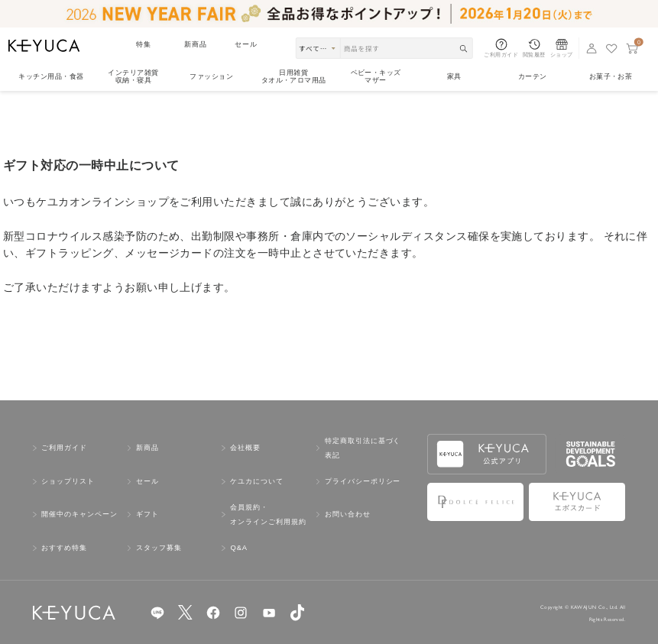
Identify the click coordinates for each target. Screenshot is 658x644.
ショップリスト (68, 481)
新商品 (196, 44)
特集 (144, 44)
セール (246, 44)
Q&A (238, 548)
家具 (454, 76)
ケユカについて (257, 481)
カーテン (533, 76)
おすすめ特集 (64, 548)
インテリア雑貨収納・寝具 (133, 76)
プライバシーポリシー (363, 481)
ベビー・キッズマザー (376, 76)
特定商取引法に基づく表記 (363, 448)
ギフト (147, 514)
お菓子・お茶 (611, 76)
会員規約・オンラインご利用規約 (268, 515)
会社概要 (245, 448)
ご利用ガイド (64, 448)
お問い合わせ (348, 514)
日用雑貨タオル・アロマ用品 (294, 76)
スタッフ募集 (159, 548)
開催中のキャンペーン (79, 514)
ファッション (211, 76)
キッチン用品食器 (51, 76)
